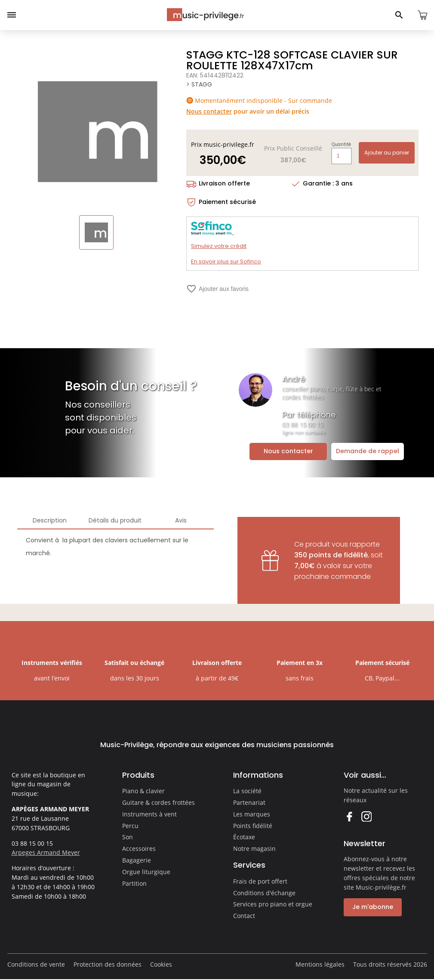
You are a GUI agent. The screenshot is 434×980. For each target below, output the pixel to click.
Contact (244, 916)
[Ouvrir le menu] (12, 15)
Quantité (341, 145)
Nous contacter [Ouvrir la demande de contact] (288, 451)
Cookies (161, 964)
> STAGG (199, 84)
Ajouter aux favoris (217, 289)
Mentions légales (320, 964)
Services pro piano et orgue (273, 904)
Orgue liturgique (146, 872)
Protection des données (108, 964)
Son (128, 837)
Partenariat (249, 802)
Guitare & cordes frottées (159, 802)
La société (247, 791)
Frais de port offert (260, 881)
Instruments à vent (149, 814)
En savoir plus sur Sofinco (226, 261)
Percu (130, 826)
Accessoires (139, 849)
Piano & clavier (143, 791)
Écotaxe (244, 837)
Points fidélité (253, 826)
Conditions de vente (36, 964)
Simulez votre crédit (219, 246)
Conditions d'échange (264, 893)
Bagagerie (137, 860)
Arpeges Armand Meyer (46, 852)
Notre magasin (254, 849)
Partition (134, 883)
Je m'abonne (373, 907)
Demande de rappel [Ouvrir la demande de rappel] (368, 451)
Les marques (252, 814)
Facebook (349, 816)
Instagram (366, 816)
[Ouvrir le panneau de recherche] (399, 15)
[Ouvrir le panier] (422, 15)
